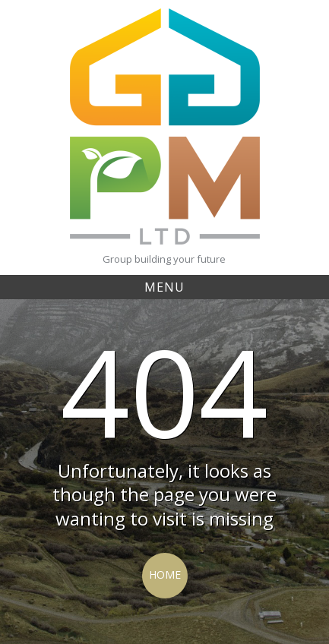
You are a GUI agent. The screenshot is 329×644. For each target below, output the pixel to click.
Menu (164, 287)
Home (165, 575)
